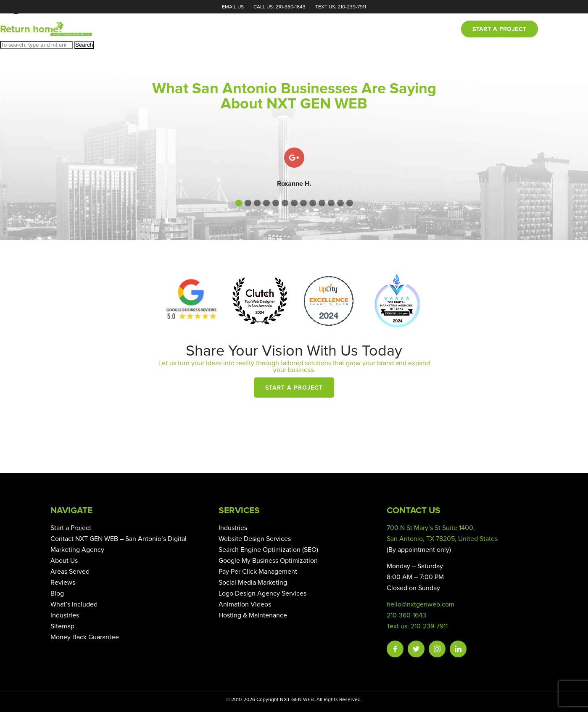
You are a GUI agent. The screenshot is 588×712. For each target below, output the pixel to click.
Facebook (395, 649)
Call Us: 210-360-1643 (279, 7)
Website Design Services (255, 539)
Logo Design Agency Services (262, 593)
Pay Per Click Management (258, 572)
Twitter (416, 649)
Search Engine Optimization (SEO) (268, 550)
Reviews (366, 29)
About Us (64, 561)
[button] (239, 203)
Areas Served (70, 572)
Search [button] (84, 45)
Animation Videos (245, 604)
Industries (65, 615)
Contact (434, 29)
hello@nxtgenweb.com (421, 604)
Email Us (233, 7)
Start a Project (294, 388)
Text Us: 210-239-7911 (341, 7)
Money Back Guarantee (85, 637)
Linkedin (458, 649)
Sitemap (62, 626)
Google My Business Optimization (268, 561)
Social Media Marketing (253, 583)
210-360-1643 (406, 615)
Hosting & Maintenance (253, 615)
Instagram (437, 649)
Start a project (499, 29)
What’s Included (74, 604)
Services (326, 29)
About (289, 29)
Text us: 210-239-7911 (417, 626)
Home (257, 29)
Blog (400, 29)
